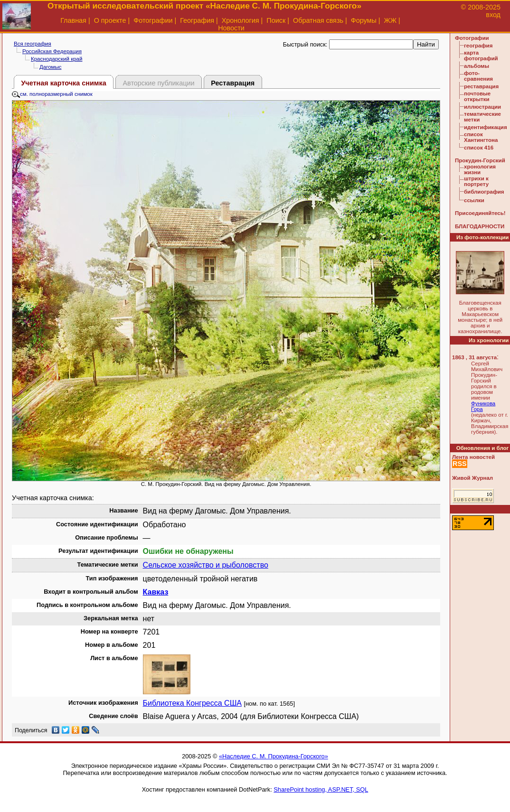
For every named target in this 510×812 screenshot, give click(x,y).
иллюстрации (482, 107)
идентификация (486, 127)
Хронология (241, 20)
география (478, 46)
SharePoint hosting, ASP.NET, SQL (321, 789)
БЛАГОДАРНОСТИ (480, 226)
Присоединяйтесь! (480, 213)
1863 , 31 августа (474, 357)
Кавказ (156, 592)
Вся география (33, 44)
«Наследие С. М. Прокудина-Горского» (274, 756)
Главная (73, 20)
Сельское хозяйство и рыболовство (206, 565)
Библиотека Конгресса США (192, 703)
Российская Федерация (52, 51)
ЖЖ (391, 20)
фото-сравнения (478, 76)
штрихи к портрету (476, 181)
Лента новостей (473, 457)
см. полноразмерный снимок (52, 94)
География (197, 20)
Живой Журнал (472, 478)
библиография (484, 192)
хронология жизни (480, 169)
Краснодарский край (57, 59)
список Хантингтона (481, 137)
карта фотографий (481, 56)
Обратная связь (318, 20)
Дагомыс (51, 67)
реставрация (481, 86)
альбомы (477, 66)
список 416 (479, 148)
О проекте (110, 20)
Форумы (364, 20)
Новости (231, 28)
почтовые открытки (477, 96)
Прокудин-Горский (480, 160)
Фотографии (153, 20)
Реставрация (233, 83)
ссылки (474, 200)
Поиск (276, 20)
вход (493, 15)
